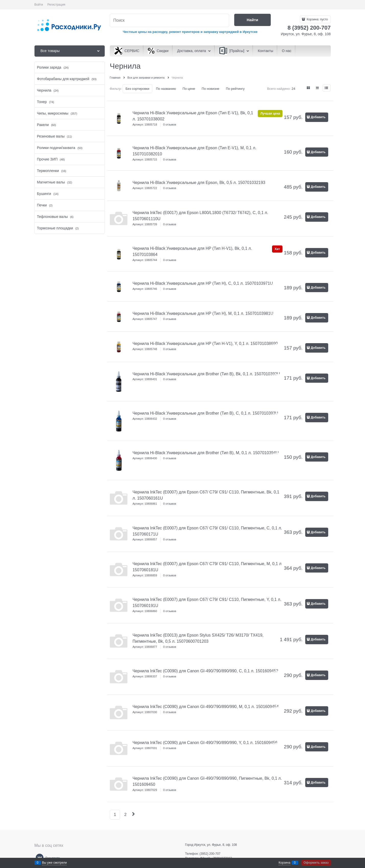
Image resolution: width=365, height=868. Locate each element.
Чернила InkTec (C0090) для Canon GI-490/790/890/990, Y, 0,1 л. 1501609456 (205, 743)
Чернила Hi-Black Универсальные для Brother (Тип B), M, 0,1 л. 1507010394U (206, 453)
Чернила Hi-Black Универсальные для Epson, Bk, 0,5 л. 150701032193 (199, 183)
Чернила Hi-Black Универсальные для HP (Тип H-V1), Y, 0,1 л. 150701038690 (205, 344)
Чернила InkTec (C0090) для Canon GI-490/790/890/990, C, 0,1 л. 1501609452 (205, 671)
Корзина (285, 863)
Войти (39, 5)
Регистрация (56, 5)
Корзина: (317, 19)
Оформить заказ (316, 863)
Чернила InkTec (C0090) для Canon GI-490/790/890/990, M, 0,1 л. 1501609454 (206, 707)
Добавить (318, 117)
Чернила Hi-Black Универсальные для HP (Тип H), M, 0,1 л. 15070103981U (203, 313)
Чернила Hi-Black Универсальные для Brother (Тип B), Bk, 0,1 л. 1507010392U (206, 374)
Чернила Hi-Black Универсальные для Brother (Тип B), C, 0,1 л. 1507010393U (205, 413)
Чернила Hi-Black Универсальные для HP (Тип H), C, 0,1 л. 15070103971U (203, 283)
